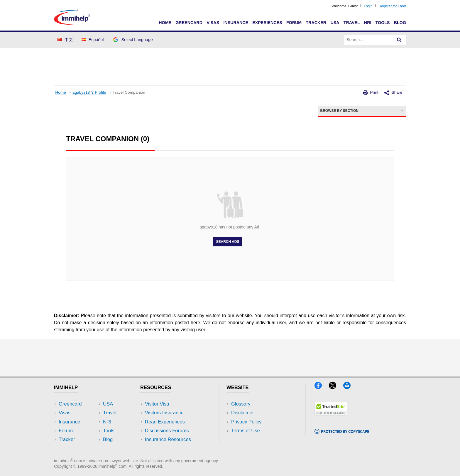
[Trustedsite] (331, 414)
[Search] (399, 40)
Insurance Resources (168, 439)
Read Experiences (165, 422)
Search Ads (228, 242)
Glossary (241, 404)
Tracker (316, 23)
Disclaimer (243, 413)
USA (335, 23)
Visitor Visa (157, 404)
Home (165, 23)
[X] (336, 387)
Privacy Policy (246, 422)
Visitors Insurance (164, 413)
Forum (294, 23)
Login (368, 6)
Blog (400, 23)
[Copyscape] (342, 432)
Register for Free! (392, 6)
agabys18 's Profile (89, 92)
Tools (383, 23)
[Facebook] (322, 387)
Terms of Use (246, 431)
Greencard (189, 23)
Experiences (267, 23)
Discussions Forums (167, 431)
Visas (213, 23)
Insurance (236, 23)
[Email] (350, 387)
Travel (352, 23)
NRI (368, 23)
